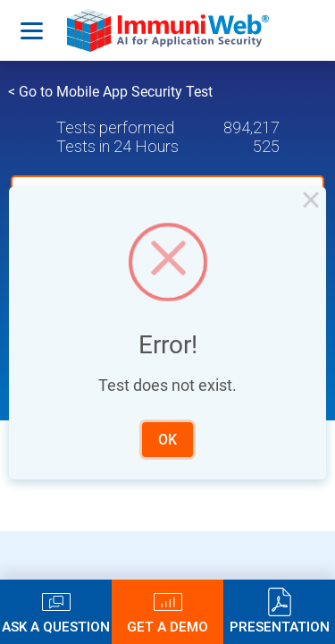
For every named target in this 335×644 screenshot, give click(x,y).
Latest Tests (141, 357)
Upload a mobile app (128, 197)
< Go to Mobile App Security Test (110, 92)
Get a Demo (167, 627)
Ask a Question (56, 627)
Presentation (280, 627)
